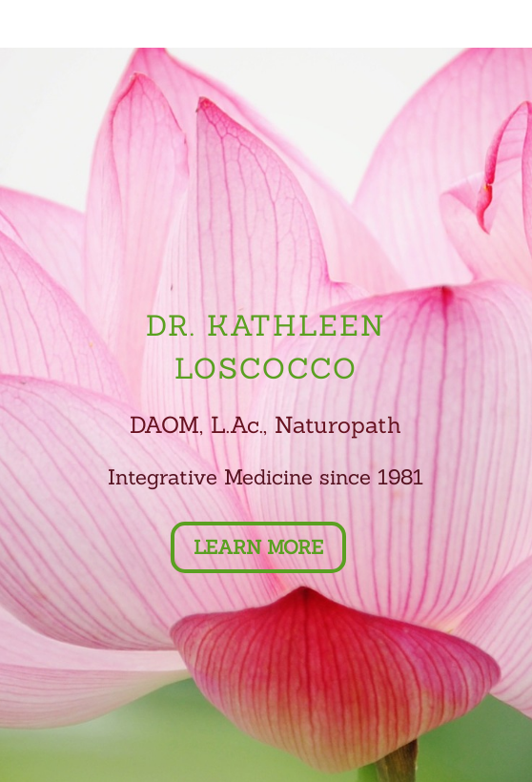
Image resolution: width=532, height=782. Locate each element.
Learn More (258, 547)
